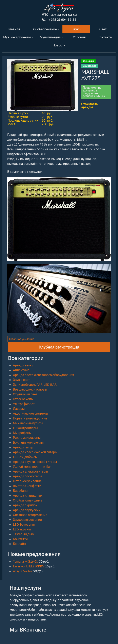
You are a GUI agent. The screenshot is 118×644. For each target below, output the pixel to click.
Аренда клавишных (28, 495)
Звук (75, 29)
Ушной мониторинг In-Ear (32, 466)
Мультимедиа (50, 37)
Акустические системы (30, 413)
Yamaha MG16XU (26, 561)
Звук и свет (21, 380)
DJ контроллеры (25, 428)
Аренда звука (23, 365)
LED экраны (22, 529)
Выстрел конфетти (27, 486)
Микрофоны (22, 433)
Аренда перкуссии (27, 510)
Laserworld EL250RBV (29, 566)
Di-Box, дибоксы (25, 457)
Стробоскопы (23, 399)
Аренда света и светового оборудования (43, 375)
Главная (14, 29)
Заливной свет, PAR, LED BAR (35, 384)
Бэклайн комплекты (28, 442)
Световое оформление (30, 515)
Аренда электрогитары (30, 471)
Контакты (105, 37)
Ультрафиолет (24, 404)
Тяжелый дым (24, 534)
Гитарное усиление (22, 339)
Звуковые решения (27, 519)
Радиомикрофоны (27, 437)
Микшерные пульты (28, 423)
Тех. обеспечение (44, 29)
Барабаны (21, 491)
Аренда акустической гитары (35, 462)
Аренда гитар (23, 447)
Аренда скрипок (25, 505)
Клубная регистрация (59, 347)
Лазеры (19, 409)
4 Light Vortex (23, 571)
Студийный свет (25, 394)
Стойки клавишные (28, 500)
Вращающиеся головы (30, 389)
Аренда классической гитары (35, 452)
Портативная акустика (30, 418)
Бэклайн (19, 544)
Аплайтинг (21, 370)
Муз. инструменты (17, 37)
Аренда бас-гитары (27, 476)
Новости (59, 45)
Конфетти (20, 539)
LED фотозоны (24, 524)
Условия (79, 37)
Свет (103, 29)
